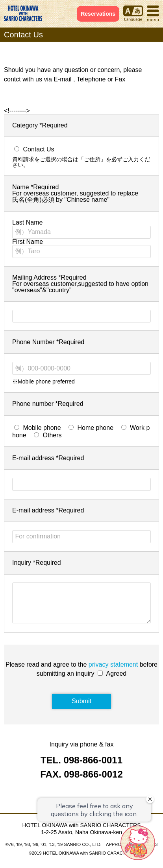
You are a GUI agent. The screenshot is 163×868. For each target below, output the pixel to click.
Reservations (98, 14)
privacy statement (113, 672)
